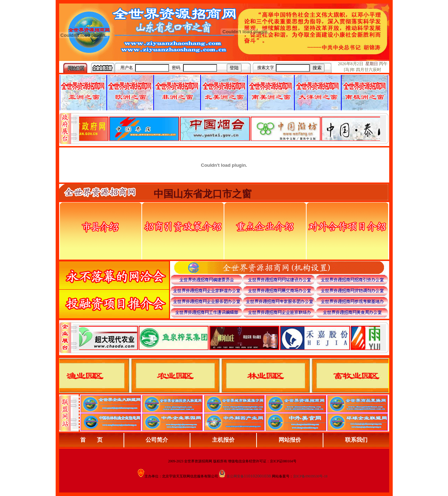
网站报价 (290, 440)
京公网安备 (235, 476)
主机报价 (223, 440)
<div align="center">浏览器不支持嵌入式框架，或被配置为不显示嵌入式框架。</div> (230, 338)
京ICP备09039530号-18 (310, 476)
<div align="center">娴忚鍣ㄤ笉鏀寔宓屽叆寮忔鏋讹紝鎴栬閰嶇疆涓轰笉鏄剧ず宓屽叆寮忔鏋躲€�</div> (230, 129)
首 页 (91, 440)
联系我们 (356, 440)
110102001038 (258, 476)
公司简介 (157, 440)
